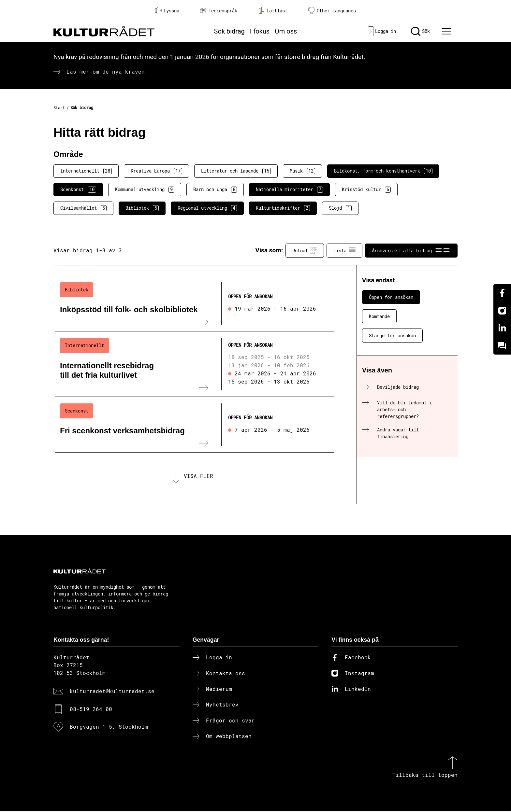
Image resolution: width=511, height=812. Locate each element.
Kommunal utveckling (145, 189)
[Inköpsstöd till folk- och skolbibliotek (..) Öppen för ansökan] (195, 304)
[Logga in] (380, 31)
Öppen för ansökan (391, 297)
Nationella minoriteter (289, 189)
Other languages (332, 11)
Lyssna (167, 10)
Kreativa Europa (156, 171)
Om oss (286, 31)
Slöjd (340, 208)
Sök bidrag (229, 31)
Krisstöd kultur (366, 189)
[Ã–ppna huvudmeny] (447, 31)
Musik (302, 171)
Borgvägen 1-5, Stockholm (109, 727)
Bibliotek (142, 208)
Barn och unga (215, 189)
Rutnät (305, 250)
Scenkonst (78, 189)
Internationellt (86, 171)
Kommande (379, 316)
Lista (344, 250)
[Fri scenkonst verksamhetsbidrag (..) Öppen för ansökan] (195, 425)
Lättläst (273, 10)
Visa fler (198, 476)
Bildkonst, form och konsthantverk (383, 171)
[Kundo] (502, 346)
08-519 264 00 (91, 709)
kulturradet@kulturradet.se (112, 692)
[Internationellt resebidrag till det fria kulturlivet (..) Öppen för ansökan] (195, 364)
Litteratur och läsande (236, 171)
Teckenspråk (219, 11)
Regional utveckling (207, 208)
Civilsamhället (83, 208)
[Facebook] (502, 293)
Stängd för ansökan (392, 336)
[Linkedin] (502, 328)
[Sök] (420, 31)
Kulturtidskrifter (283, 208)
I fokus (260, 31)
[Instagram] (502, 311)
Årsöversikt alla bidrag (411, 250)
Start (59, 107)
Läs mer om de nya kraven (106, 71)
